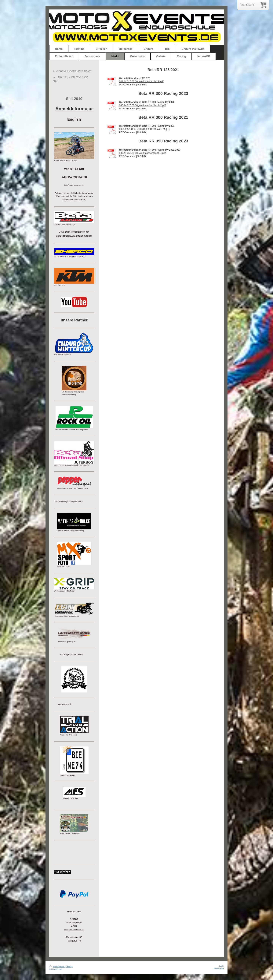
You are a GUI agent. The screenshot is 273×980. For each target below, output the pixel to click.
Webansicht (219, 968)
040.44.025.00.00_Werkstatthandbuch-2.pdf (142, 105)
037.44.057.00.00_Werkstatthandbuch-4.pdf (142, 153)
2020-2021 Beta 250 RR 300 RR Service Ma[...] (144, 129)
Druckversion (57, 967)
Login (221, 966)
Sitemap (69, 967)
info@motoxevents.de (74, 930)
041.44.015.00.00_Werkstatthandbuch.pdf (141, 81)
